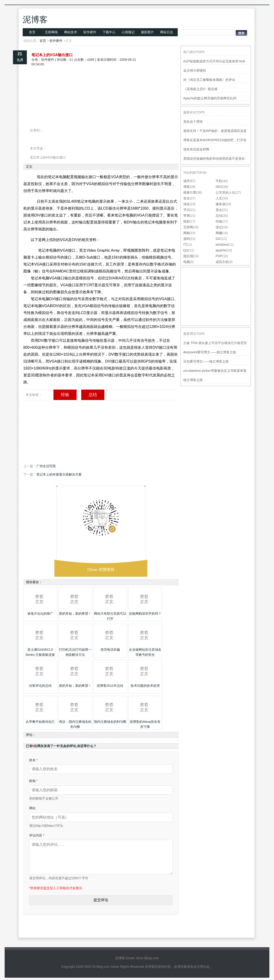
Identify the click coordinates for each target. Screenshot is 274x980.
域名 (187, 204)
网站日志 (167, 32)
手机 (219, 181)
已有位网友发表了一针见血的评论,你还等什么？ (61, 746)
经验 (65, 395)
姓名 (33, 760)
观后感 (188, 256)
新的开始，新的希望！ (75, 614)
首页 (32, 32)
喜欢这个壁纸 (193, 122)
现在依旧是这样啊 (196, 149)
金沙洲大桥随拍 (195, 70)
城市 (187, 181)
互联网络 (51, 32)
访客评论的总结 (40, 686)
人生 (219, 198)
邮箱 (33, 781)
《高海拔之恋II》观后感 (200, 89)
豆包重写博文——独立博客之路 (206, 361)
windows (222, 244)
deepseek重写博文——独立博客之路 (210, 352)
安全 (187, 198)
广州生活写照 (46, 466)
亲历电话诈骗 (110, 650)
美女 (219, 210)
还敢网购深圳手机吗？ (145, 614)
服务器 (221, 204)
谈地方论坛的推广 (40, 614)
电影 (187, 221)
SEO (219, 187)
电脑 (187, 262)
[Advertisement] (101, 83)
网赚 (219, 233)
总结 (93, 395)
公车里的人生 (225, 192)
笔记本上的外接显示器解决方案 (59, 474)
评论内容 (37, 835)
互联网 (188, 227)
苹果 (187, 216)
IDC (218, 239)
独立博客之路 (193, 380)
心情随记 (128, 32)
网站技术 (71, 32)
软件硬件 (90, 32)
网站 (32, 808)
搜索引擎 (190, 192)
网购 (187, 233)
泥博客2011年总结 (110, 686)
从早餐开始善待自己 (40, 722)
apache (221, 250)
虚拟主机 (222, 262)
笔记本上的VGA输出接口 (52, 55)
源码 (187, 239)
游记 (219, 227)
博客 (187, 187)
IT (185, 244)
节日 (187, 210)
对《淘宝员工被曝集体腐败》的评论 (209, 80)
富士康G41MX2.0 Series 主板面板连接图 (40, 655)
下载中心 (109, 32)
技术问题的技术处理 (145, 686)
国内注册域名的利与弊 (110, 722)
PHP (219, 256)
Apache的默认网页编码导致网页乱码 (210, 98)
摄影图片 (147, 32)
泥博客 (35, 20)
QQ (186, 250)
